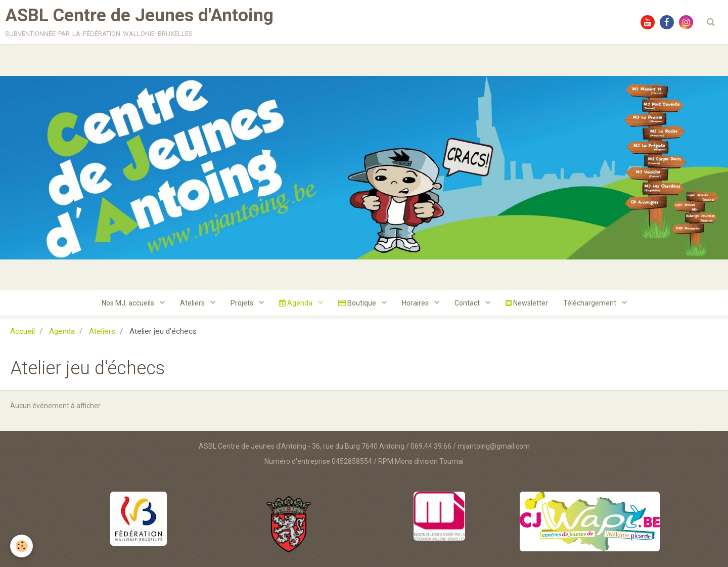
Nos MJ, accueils (129, 303)
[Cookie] (21, 546)
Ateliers (193, 303)
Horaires (416, 303)
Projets (243, 303)
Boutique (358, 303)
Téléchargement (590, 303)
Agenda (297, 303)
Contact (468, 303)
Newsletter (527, 303)
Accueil (22, 331)
